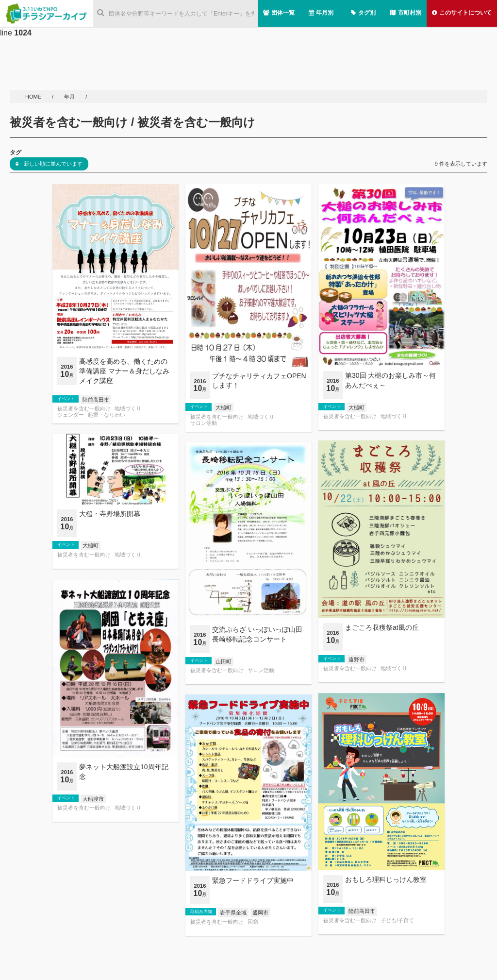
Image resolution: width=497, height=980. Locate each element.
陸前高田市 (96, 400)
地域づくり (128, 409)
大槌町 (224, 407)
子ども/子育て (397, 921)
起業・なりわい (107, 415)
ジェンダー (71, 415)
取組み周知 (201, 912)
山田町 (224, 661)
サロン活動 (204, 423)
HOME (34, 97)
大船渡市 (93, 799)
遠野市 (356, 659)
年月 (70, 97)
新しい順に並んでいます (49, 164)
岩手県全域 (233, 912)
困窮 (253, 922)
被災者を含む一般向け (84, 409)
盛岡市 (260, 912)
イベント (66, 399)
